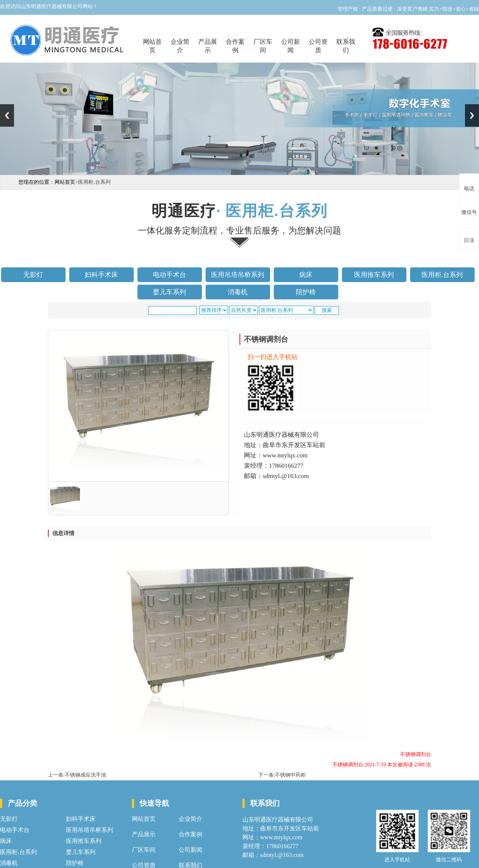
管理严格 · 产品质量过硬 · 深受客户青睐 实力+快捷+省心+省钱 (408, 9)
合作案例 (235, 46)
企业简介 (180, 46)
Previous (7, 115)
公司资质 (318, 46)
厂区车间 (263, 46)
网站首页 (152, 46)
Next (472, 115)
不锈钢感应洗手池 (85, 775)
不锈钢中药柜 (290, 775)
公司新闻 (291, 46)
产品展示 (208, 46)
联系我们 (346, 46)
